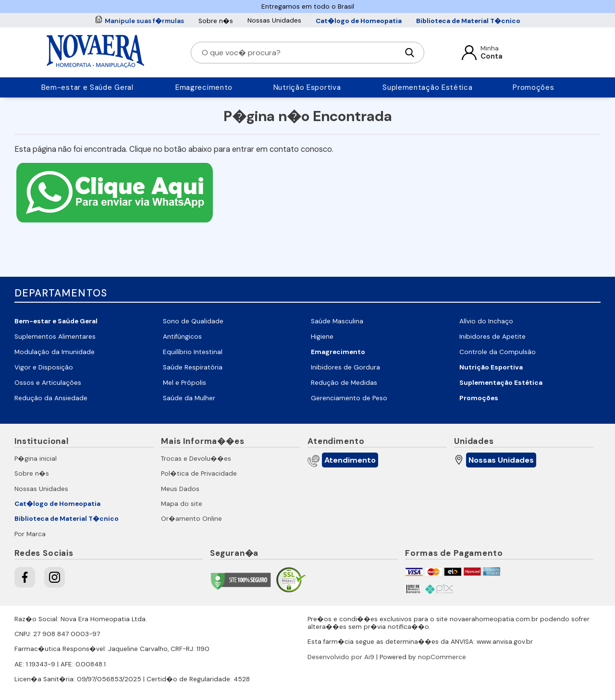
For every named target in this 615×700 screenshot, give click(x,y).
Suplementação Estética (427, 87)
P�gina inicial (36, 459)
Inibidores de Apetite (492, 337)
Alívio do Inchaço (486, 321)
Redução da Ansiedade (51, 398)
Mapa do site (182, 504)
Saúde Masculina (337, 321)
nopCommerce (442, 657)
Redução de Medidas (344, 383)
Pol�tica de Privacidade (199, 473)
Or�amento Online (191, 519)
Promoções (533, 87)
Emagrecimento (204, 87)
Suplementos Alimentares (55, 337)
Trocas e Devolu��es (196, 459)
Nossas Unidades (274, 20)
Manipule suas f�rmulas (144, 21)
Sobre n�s (216, 21)
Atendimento (350, 460)
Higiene (322, 337)
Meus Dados (180, 489)
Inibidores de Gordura (345, 367)
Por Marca (30, 534)
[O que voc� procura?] (300, 53)
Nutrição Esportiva (307, 87)
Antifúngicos (182, 337)
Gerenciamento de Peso (349, 398)
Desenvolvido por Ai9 (341, 657)
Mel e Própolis (184, 383)
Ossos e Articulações (48, 383)
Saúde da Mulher (189, 398)
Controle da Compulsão (498, 352)
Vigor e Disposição (44, 367)
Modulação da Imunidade (55, 352)
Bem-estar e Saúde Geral (87, 87)
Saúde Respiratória (193, 367)
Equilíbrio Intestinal (193, 352)
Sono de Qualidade (193, 321)
